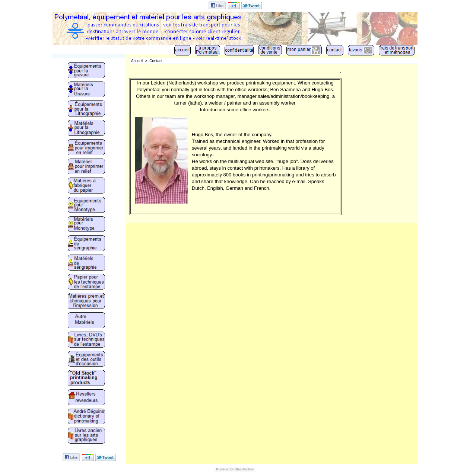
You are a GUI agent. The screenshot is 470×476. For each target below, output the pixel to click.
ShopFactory (244, 469)
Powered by (225, 469)
